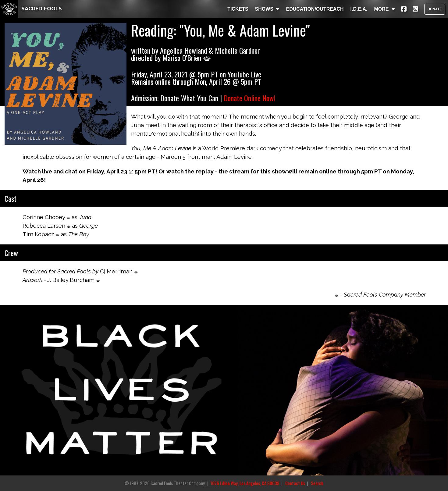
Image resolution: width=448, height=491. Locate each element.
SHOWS (267, 9)
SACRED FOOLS (31, 9)
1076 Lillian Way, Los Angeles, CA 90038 (245, 483)
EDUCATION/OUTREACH (315, 9)
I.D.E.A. (359, 9)
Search (317, 483)
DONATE (435, 9)
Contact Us (295, 483)
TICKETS (238, 9)
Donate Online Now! (249, 98)
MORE (384, 9)
